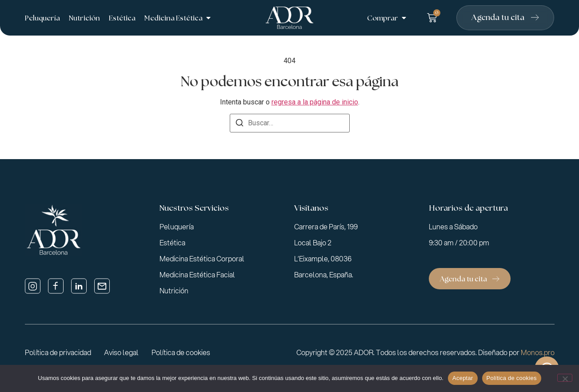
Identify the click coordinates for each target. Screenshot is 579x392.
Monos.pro (538, 352)
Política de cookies (512, 378)
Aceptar (463, 378)
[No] (565, 378)
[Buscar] (240, 124)
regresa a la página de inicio (315, 102)
